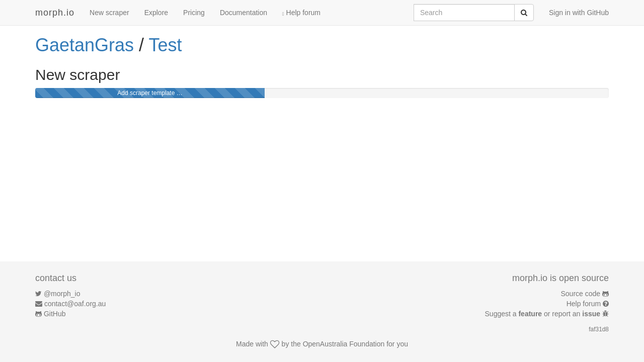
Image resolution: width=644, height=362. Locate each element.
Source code (581, 294)
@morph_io (62, 294)
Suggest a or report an (544, 314)
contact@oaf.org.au (75, 304)
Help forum (301, 13)
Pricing (194, 13)
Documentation (244, 13)
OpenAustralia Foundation (344, 344)
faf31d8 (599, 329)
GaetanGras (85, 45)
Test (165, 45)
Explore (156, 13)
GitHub (55, 314)
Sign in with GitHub (579, 13)
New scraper (109, 13)
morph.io (55, 13)
